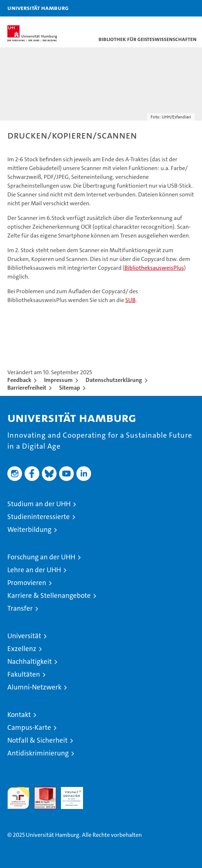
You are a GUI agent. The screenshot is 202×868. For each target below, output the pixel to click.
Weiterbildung (29, 529)
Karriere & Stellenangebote (49, 595)
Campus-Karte (29, 727)
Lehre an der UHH (34, 570)
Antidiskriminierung (38, 753)
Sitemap (70, 388)
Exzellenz (22, 649)
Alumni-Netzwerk (34, 687)
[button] (173, 8)
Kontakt (19, 715)
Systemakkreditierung (99, 791)
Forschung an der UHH (41, 557)
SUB (130, 300)
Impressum (58, 380)
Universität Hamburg (38, 8)
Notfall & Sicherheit (37, 740)
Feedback (19, 380)
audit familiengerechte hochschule (18, 798)
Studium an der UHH (39, 504)
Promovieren (27, 583)
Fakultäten (24, 674)
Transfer (20, 608)
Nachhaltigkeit (30, 661)
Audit (41, 791)
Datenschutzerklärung (114, 380)
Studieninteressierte (39, 517)
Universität (24, 636)
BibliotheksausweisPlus (154, 268)
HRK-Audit (68, 795)
